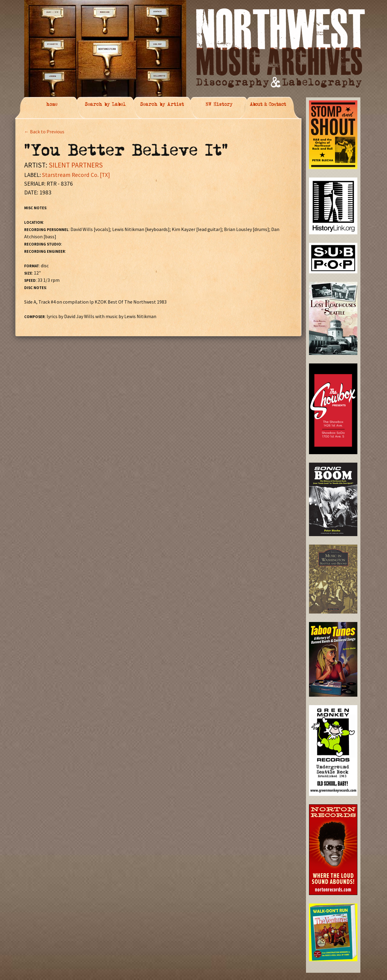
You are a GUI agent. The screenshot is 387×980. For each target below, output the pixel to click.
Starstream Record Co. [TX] (76, 175)
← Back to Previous (44, 132)
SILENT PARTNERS (76, 165)
